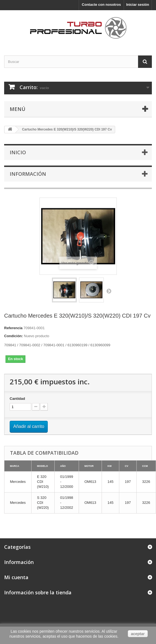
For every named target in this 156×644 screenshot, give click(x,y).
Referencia (13, 328)
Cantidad (17, 399)
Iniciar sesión (138, 5)
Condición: (14, 336)
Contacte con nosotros (101, 5)
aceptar (138, 634)
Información (28, 174)
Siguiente (109, 291)
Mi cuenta (16, 577)
